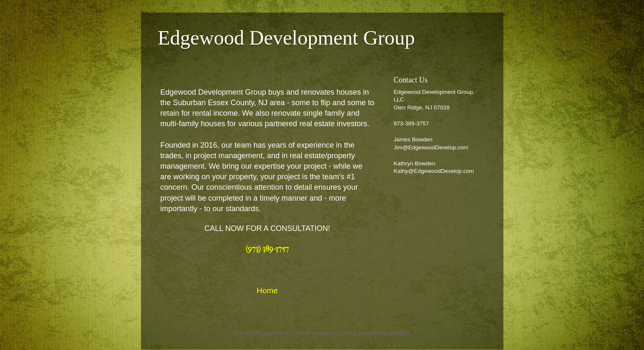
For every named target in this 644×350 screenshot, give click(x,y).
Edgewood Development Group (287, 38)
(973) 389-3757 (267, 249)
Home (267, 290)
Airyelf (347, 333)
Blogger (400, 333)
